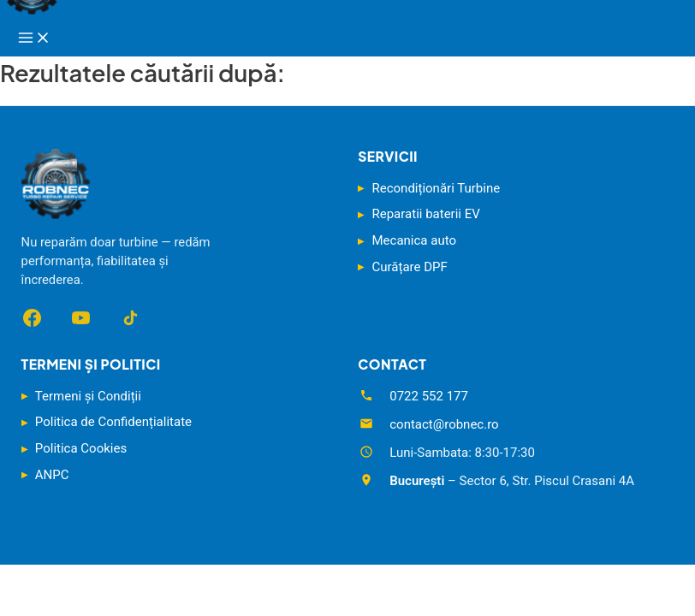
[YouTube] (81, 318)
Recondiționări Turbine (437, 188)
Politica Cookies (81, 448)
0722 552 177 (429, 396)
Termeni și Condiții (88, 396)
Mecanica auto (414, 240)
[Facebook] (32, 318)
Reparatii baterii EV (426, 214)
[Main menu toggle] (34, 38)
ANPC (52, 475)
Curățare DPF (410, 267)
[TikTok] (130, 318)
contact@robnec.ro (444, 424)
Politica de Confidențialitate (113, 422)
